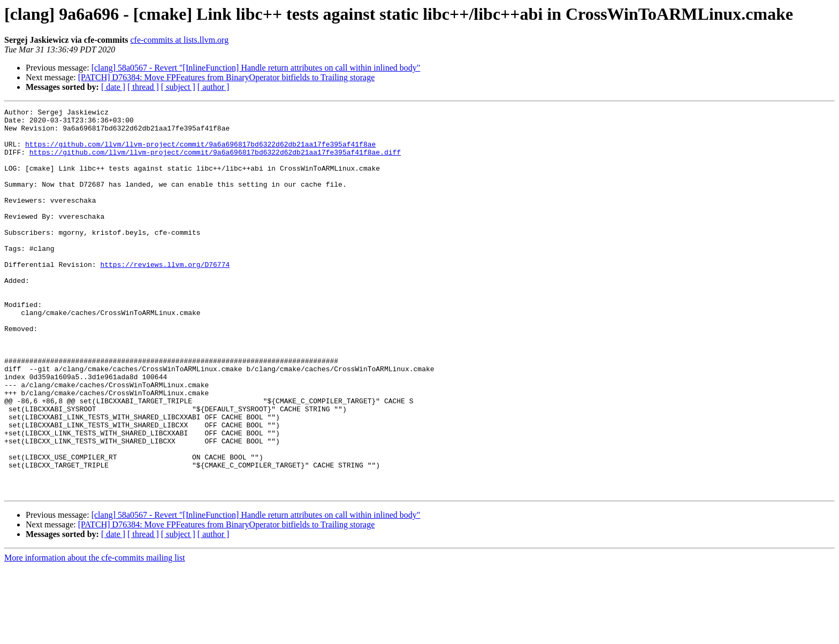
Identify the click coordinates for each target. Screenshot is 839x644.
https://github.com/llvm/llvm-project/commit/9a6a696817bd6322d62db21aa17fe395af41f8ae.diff (215, 162)
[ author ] (213, 87)
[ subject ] (178, 87)
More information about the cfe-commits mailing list (95, 635)
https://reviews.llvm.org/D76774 (165, 296)
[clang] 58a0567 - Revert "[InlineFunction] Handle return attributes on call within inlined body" (256, 68)
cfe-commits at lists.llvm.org (179, 40)
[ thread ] (143, 87)
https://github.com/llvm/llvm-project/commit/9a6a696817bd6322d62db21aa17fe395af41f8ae (200, 152)
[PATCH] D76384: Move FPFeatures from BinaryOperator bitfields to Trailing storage (226, 77)
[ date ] (113, 87)
